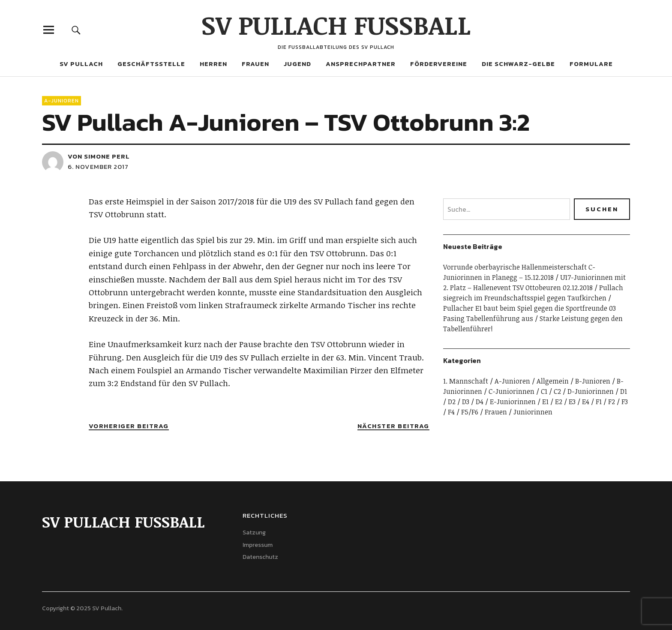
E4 (586, 402)
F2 (612, 402)
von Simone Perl (99, 156)
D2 (452, 402)
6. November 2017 (98, 166)
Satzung (254, 532)
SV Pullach (81, 64)
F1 (599, 402)
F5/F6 (470, 412)
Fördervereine (439, 64)
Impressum (258, 545)
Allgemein (553, 381)
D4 (480, 402)
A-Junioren (61, 101)
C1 (544, 391)
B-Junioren (593, 381)
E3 (572, 402)
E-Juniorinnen (513, 402)
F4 (451, 412)
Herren (213, 64)
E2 (559, 402)
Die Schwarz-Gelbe (518, 64)
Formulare (591, 64)
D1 (624, 391)
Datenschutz (260, 557)
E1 (545, 402)
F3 (625, 402)
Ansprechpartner (361, 64)
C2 (557, 391)
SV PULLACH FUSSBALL (336, 24)
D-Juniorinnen (591, 391)
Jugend (297, 64)
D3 (466, 402)
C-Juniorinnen (511, 391)
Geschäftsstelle (151, 64)
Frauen (255, 64)
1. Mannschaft (466, 381)
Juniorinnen (533, 412)
